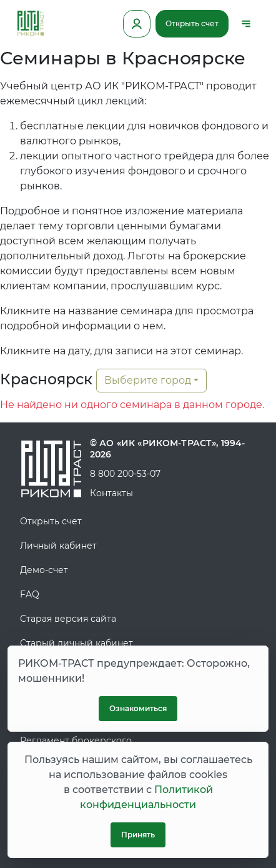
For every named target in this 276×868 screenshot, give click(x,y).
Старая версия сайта (68, 619)
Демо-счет (44, 570)
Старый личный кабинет (76, 643)
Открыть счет (192, 23)
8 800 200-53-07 (125, 474)
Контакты (111, 493)
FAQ (30, 594)
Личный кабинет (58, 546)
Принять (138, 835)
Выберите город (148, 380)
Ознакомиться (138, 708)
